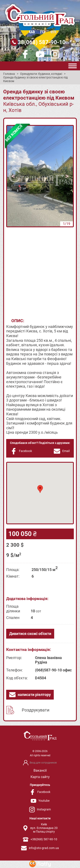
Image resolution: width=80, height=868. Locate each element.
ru (43, 31)
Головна (9, 74)
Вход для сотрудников (43, 763)
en (53, 31)
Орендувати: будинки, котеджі (41, 74)
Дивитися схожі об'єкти (30, 634)
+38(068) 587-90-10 (40, 42)
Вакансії (40, 770)
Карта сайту (40, 777)
